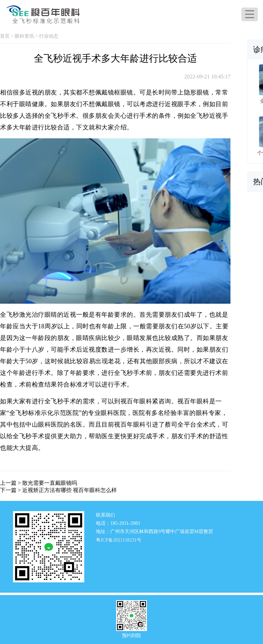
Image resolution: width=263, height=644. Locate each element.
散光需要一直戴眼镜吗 (50, 483)
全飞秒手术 (60, 116)
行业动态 (49, 36)
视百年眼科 (193, 401)
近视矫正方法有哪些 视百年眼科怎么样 (70, 490)
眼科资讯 (24, 36)
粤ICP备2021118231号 (119, 540)
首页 (5, 36)
